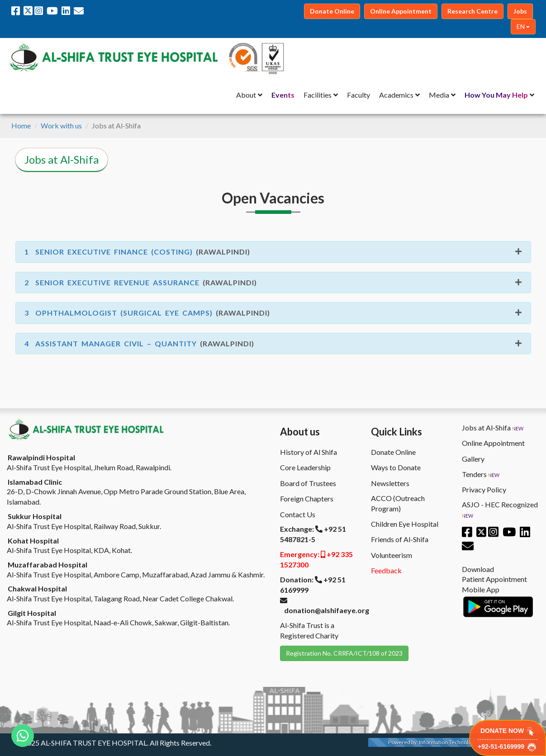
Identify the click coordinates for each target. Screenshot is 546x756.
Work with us (61, 125)
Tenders (481, 474)
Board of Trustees (308, 483)
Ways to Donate (396, 467)
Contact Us (298, 514)
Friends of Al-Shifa (400, 539)
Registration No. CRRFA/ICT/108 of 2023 (344, 653)
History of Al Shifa (309, 452)
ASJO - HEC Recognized (500, 510)
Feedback (386, 570)
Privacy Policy (484, 489)
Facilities (318, 95)
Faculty (358, 95)
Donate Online (393, 452)
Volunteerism (392, 555)
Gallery (473, 459)
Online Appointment (493, 443)
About (246, 95)
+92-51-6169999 (508, 747)
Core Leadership (305, 467)
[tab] (273, 252)
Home (21, 125)
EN (523, 26)
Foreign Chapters (307, 498)
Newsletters (390, 483)
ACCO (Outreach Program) (398, 503)
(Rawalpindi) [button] (137, 252)
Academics (396, 95)
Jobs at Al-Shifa (493, 428)
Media (439, 95)
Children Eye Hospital (405, 524)
